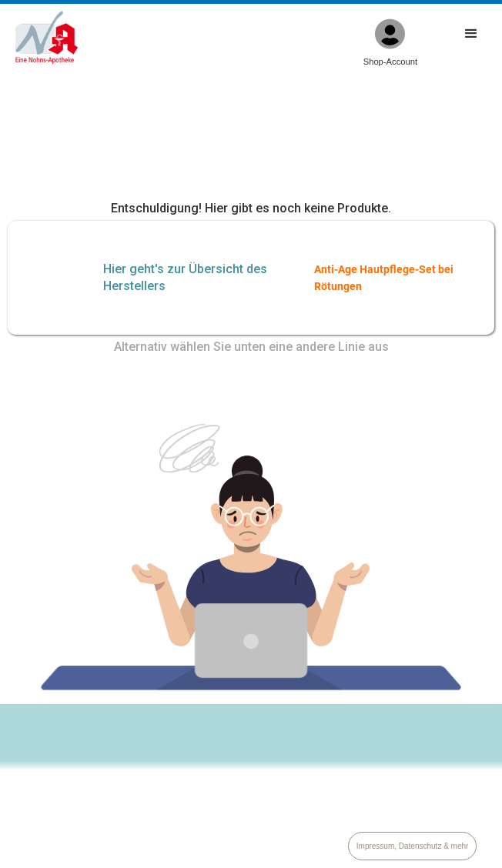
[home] (43, 38)
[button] (471, 42)
